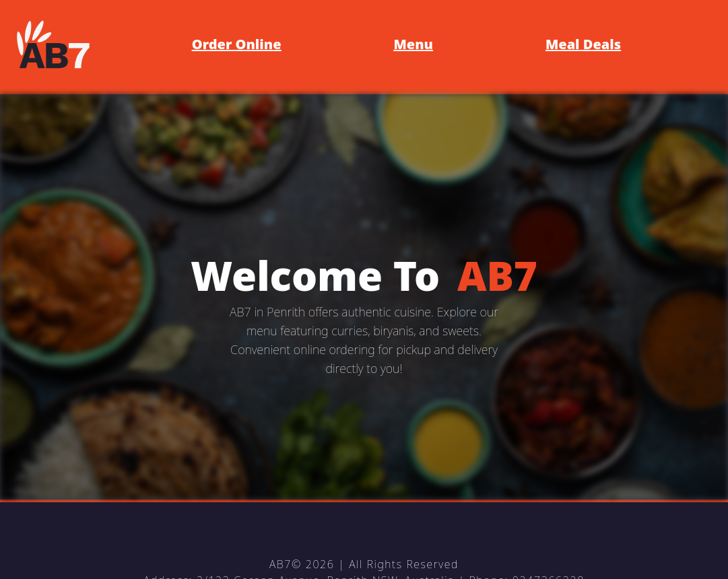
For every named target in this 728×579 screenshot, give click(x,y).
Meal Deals (583, 44)
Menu (414, 44)
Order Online (237, 44)
